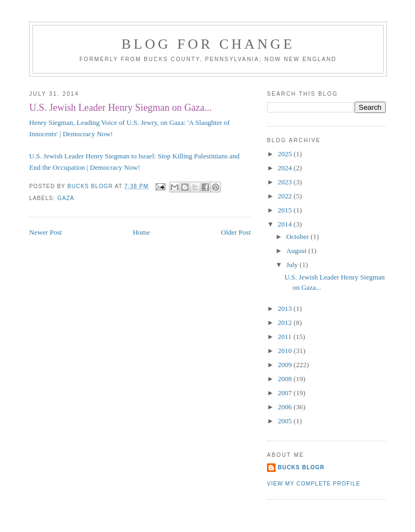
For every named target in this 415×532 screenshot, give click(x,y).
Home (142, 232)
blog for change (208, 44)
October (299, 237)
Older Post (236, 232)
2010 (286, 351)
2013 (286, 308)
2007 (286, 393)
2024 (286, 168)
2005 (286, 421)
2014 (286, 224)
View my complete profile (314, 484)
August (297, 251)
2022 (286, 196)
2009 (286, 365)
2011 (286, 337)
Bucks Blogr (301, 467)
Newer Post (45, 232)
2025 (286, 154)
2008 (286, 379)
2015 (286, 210)
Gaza (66, 198)
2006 (286, 407)
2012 (286, 322)
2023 (286, 182)
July (293, 265)
